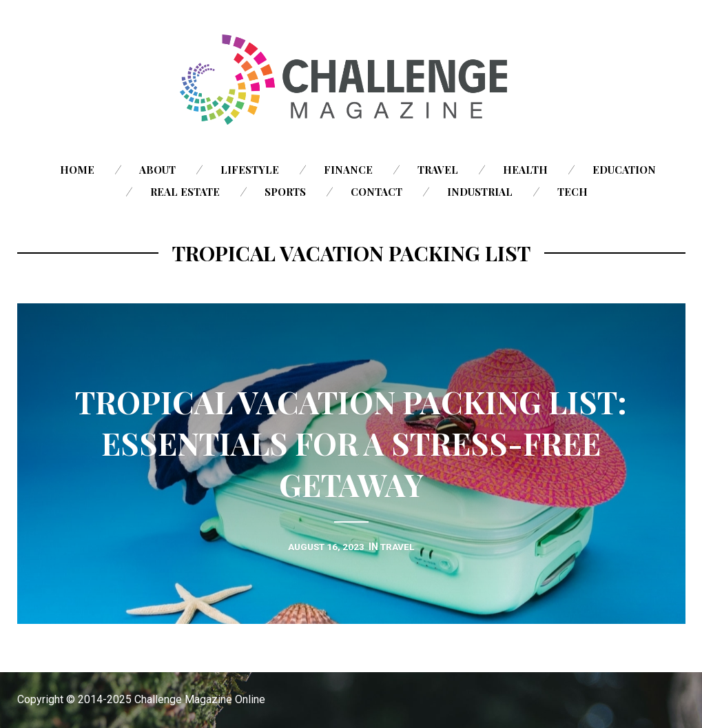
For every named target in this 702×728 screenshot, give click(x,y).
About (157, 170)
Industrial (480, 192)
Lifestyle (250, 170)
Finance (348, 170)
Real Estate (185, 192)
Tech (572, 192)
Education (624, 170)
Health (525, 170)
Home (77, 170)
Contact (376, 192)
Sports (285, 192)
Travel (438, 170)
